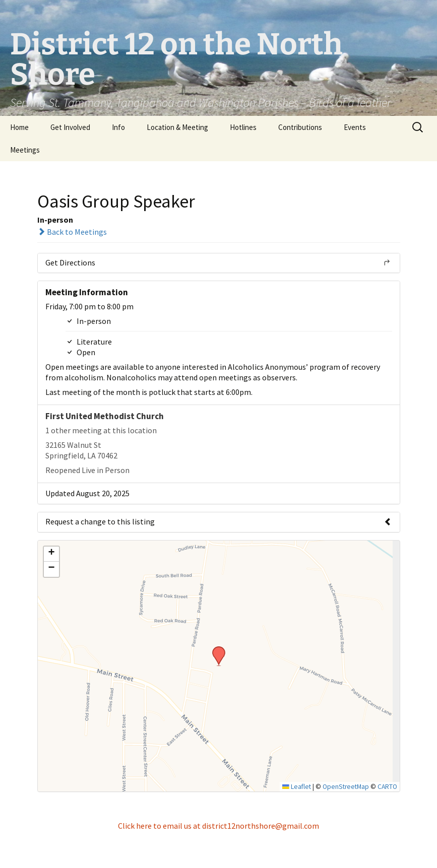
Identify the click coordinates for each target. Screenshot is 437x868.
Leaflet (297, 787)
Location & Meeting (177, 127)
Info (118, 127)
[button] (215, 649)
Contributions (300, 127)
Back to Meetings (72, 232)
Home (19, 127)
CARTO (387, 787)
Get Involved (70, 127)
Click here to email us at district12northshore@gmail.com (218, 826)
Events (355, 127)
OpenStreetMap (346, 787)
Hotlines (243, 127)
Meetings (25, 150)
